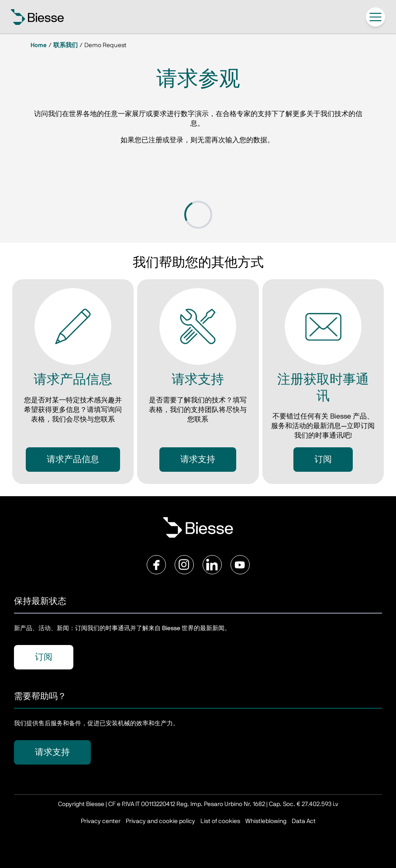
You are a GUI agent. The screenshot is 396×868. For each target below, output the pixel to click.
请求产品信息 (73, 460)
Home (39, 45)
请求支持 (198, 460)
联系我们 (65, 45)
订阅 (323, 460)
